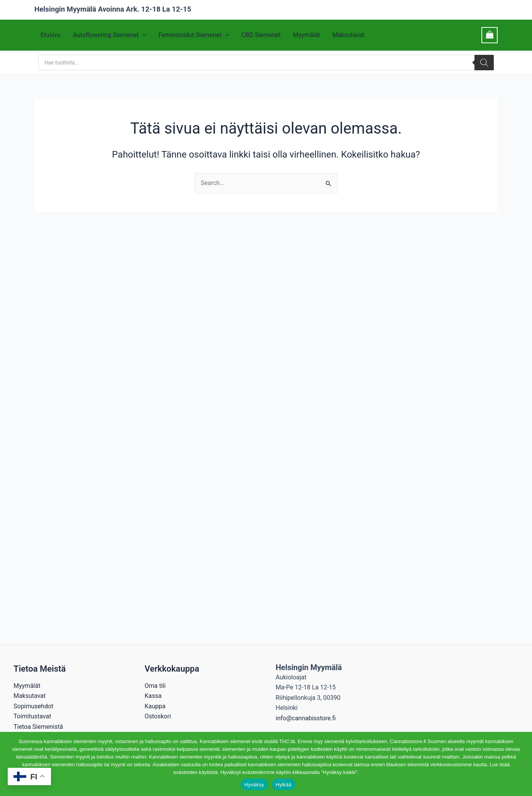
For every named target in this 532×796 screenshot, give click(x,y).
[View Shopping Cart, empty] (490, 35)
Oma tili (155, 686)
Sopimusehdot (33, 706)
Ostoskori (158, 716)
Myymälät (307, 35)
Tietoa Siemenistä (38, 727)
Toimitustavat (32, 716)
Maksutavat (348, 35)
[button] (142, 35)
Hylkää (284, 785)
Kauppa (155, 706)
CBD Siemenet (261, 35)
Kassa (153, 696)
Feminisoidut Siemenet (194, 35)
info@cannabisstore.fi (306, 718)
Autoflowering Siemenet (110, 35)
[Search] (484, 63)
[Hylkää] (522, 764)
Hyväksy (254, 785)
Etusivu (51, 35)
